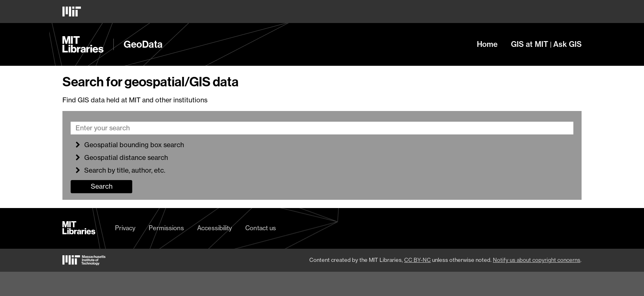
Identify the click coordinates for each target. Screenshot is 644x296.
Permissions (166, 228)
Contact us (261, 228)
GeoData (143, 44)
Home (487, 44)
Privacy (125, 228)
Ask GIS (567, 44)
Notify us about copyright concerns (537, 260)
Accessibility (215, 228)
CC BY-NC (417, 260)
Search (102, 186)
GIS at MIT (530, 44)
